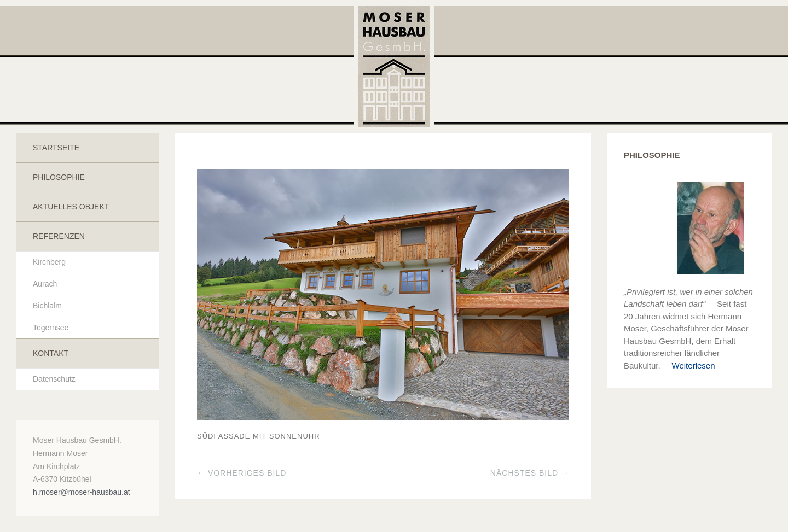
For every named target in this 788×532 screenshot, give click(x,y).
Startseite (56, 148)
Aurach (45, 284)
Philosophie (59, 177)
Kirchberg (49, 262)
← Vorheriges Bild (242, 473)
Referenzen (59, 236)
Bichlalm (47, 306)
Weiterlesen (689, 366)
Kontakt (51, 353)
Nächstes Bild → (530, 473)
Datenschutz (54, 379)
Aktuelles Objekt (71, 207)
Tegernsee (51, 328)
